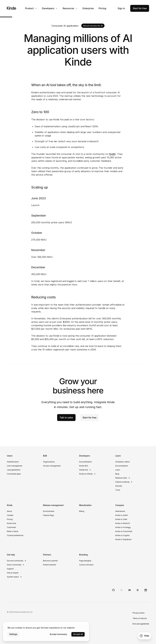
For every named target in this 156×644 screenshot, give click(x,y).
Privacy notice (138, 613)
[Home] (12, 8)
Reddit (112, 154)
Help (144, 636)
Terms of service (140, 618)
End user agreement (141, 624)
